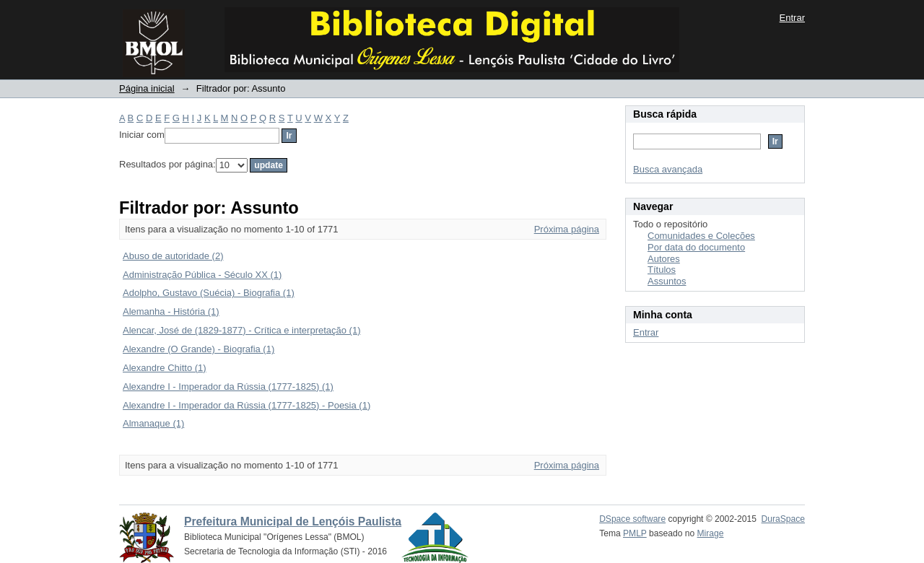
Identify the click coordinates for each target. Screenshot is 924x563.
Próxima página (567, 229)
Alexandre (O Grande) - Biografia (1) (199, 349)
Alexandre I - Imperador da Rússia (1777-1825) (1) (228, 387)
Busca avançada (668, 169)
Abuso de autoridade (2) (173, 256)
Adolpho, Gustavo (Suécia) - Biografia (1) (209, 293)
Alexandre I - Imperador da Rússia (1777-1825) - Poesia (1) (247, 405)
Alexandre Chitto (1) (165, 368)
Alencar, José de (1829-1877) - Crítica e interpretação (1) (242, 330)
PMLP (635, 533)
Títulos (662, 270)
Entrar (792, 18)
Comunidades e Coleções (701, 236)
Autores (664, 259)
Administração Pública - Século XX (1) (202, 275)
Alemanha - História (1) (171, 311)
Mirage (711, 533)
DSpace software (632, 519)
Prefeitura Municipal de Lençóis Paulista (293, 521)
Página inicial (147, 88)
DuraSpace (783, 519)
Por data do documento (696, 247)
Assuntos (667, 281)
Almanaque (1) (153, 423)
